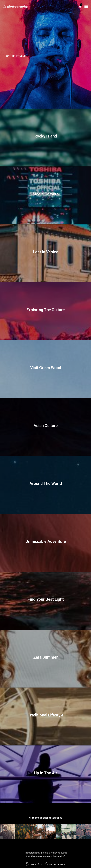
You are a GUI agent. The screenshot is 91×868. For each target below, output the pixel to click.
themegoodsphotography (46, 818)
